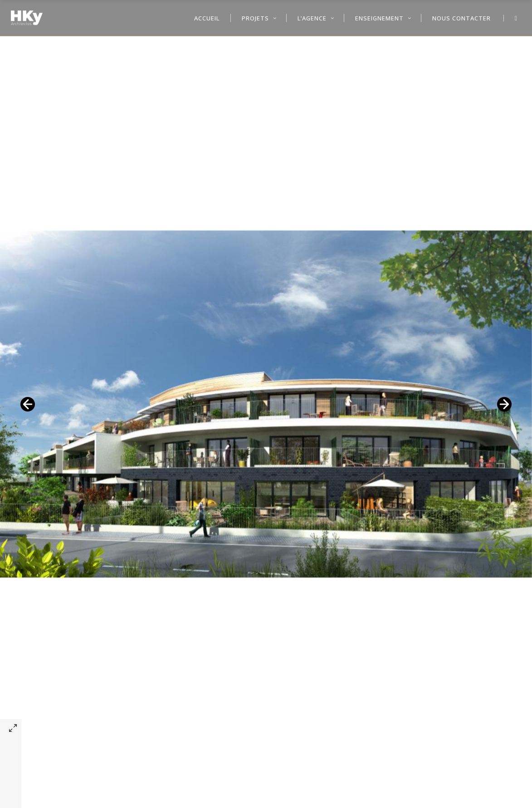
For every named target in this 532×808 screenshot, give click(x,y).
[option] (266, 404)
